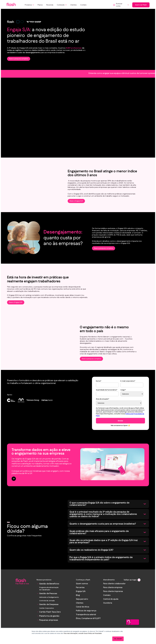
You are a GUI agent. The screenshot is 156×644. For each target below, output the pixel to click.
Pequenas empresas (49, 620)
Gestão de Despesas (49, 604)
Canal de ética (83, 606)
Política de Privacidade (95, 633)
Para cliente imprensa (113, 591)
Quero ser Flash (141, 5)
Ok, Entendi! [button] (118, 639)
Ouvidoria (108, 602)
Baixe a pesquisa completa (19, 59)
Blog (79, 595)
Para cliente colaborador (114, 584)
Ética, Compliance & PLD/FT (89, 617)
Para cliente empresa (113, 587)
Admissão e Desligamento (49, 597)
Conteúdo (62, 5)
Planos (40, 5)
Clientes (73, 5)
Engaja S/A (81, 591)
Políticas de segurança (86, 610)
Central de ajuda (111, 599)
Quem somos (82, 584)
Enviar (120, 421)
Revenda (50, 5)
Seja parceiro (82, 599)
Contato (83, 5)
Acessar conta (121, 5)
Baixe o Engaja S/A (76, 201)
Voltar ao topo (130, 580)
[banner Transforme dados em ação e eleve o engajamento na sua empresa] (78, 465)
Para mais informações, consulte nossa (75, 633)
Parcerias (81, 587)
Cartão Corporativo (47, 608)
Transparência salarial (86, 614)
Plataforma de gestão (49, 616)
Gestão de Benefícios (49, 584)
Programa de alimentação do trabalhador (49, 589)
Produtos (29, 5)
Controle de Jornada (47, 601)
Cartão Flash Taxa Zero (50, 612)
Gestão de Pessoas (48, 594)
